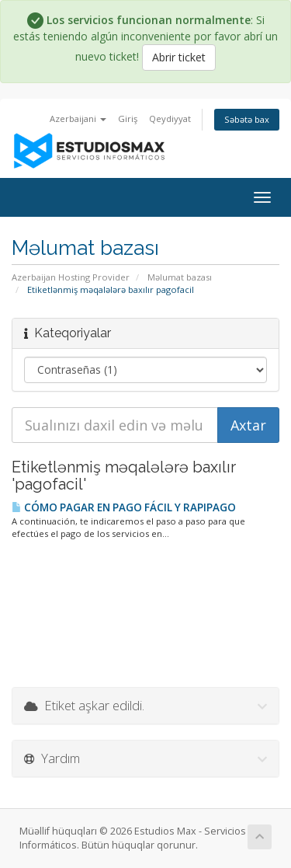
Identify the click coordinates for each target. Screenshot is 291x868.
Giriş (128, 119)
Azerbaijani (78, 119)
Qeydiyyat (170, 119)
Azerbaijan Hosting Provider (71, 277)
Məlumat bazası (180, 277)
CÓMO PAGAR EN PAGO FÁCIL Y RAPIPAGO (124, 507)
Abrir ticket (179, 57)
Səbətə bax (247, 119)
